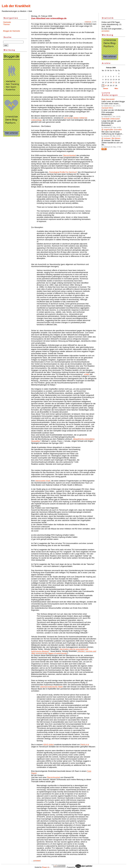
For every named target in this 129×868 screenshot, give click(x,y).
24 (106, 86)
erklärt (87, 374)
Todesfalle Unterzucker (111, 119)
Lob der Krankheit (16, 6)
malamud (88, 22)
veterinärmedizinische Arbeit (51, 687)
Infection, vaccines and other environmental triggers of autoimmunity (64, 652)
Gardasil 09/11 (107, 108)
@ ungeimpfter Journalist (112, 130)
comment (37, 861)
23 (103, 86)
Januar (106, 88)
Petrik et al (85, 745)
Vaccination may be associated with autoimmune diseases (60, 650)
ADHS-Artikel (49, 745)
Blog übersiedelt (108, 99)
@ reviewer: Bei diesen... (112, 138)
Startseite (7, 22)
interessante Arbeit (43, 481)
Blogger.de (46, 867)
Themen (7, 24)
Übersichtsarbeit (69, 155)
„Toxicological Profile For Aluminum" (63, 172)
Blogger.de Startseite (12, 31)
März (116, 88)
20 (114, 82)
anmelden (105, 31)
